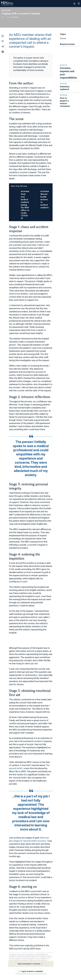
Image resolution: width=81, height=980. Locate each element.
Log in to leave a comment (32, 971)
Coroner (63, 38)
